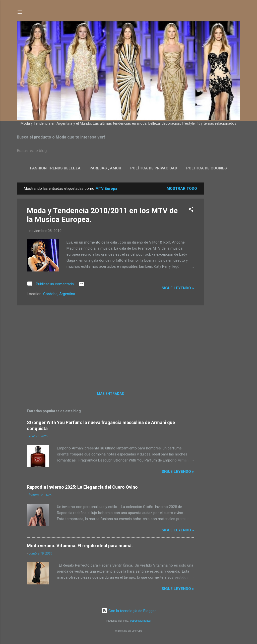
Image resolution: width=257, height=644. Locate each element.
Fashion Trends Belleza (55, 168)
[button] (191, 210)
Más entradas (110, 394)
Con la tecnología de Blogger (129, 611)
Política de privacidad (154, 168)
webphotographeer (141, 621)
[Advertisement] (224, 258)
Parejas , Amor (105, 168)
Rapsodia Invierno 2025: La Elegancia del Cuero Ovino (82, 487)
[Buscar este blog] (128, 151)
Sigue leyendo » (178, 288)
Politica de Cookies (207, 168)
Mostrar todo (182, 189)
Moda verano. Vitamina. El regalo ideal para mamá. (80, 546)
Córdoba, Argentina (59, 294)
